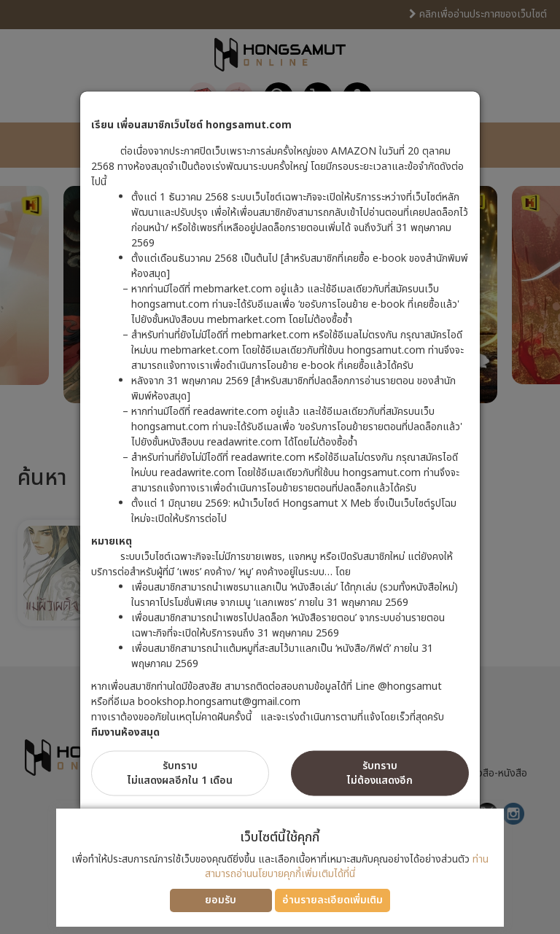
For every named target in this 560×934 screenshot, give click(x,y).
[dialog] (280, 467)
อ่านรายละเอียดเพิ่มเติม (332, 900)
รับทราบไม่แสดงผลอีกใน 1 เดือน (180, 773)
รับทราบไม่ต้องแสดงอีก (380, 773)
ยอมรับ (221, 900)
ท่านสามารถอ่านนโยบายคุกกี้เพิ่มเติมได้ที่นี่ (347, 867)
